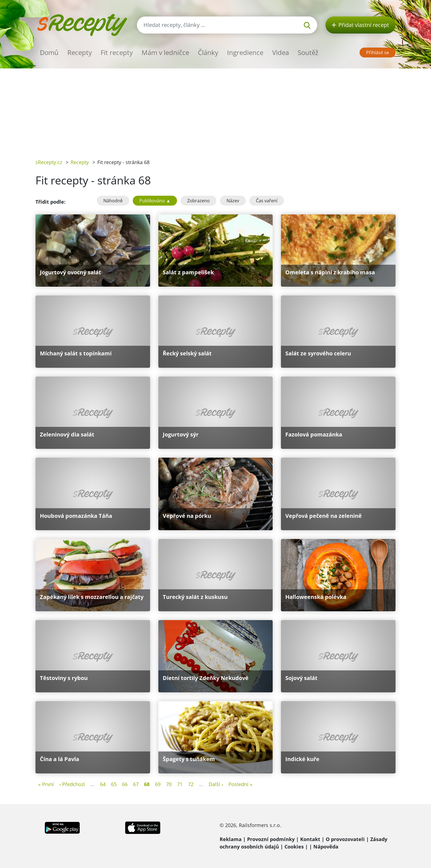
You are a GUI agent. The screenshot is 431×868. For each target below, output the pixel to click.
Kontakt (310, 839)
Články (208, 52)
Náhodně (113, 201)
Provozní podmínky (271, 839)
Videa (281, 52)
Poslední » (240, 784)
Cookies (294, 847)
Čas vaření (267, 201)
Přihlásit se (378, 52)
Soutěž (308, 52)
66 (125, 784)
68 (147, 784)
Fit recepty (117, 52)
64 (103, 784)
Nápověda (326, 847)
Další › (216, 784)
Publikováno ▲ (155, 201)
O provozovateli (345, 839)
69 (158, 784)
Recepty (80, 52)
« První (46, 784)
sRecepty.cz (49, 162)
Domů (49, 52)
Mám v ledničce (165, 52)
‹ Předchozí (72, 784)
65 (114, 784)
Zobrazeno (198, 201)
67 (136, 784)
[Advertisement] (215, 110)
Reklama (231, 839)
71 (180, 784)
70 (169, 784)
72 (191, 784)
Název (233, 201)
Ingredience (245, 52)
